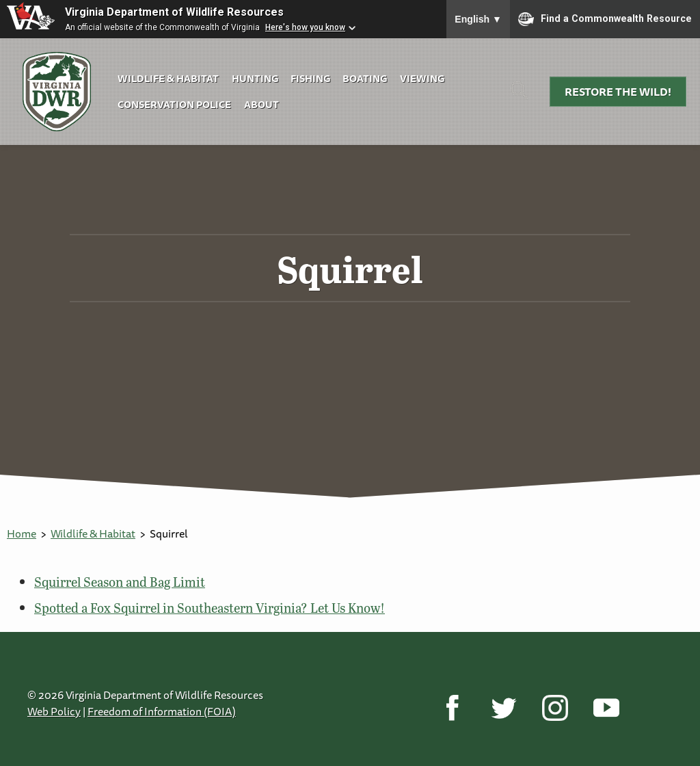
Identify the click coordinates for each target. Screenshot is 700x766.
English (478, 19)
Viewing (422, 78)
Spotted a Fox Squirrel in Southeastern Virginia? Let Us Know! (210, 608)
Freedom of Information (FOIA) (162, 711)
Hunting (255, 78)
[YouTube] (606, 707)
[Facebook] (452, 707)
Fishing (310, 78)
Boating (365, 78)
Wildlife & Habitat (168, 78)
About (261, 104)
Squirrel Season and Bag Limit (120, 582)
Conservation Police (174, 104)
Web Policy (54, 711)
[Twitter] (503, 707)
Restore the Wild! (618, 92)
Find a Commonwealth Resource (605, 19)
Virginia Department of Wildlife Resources (174, 12)
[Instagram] (555, 707)
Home (22, 533)
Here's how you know (305, 27)
